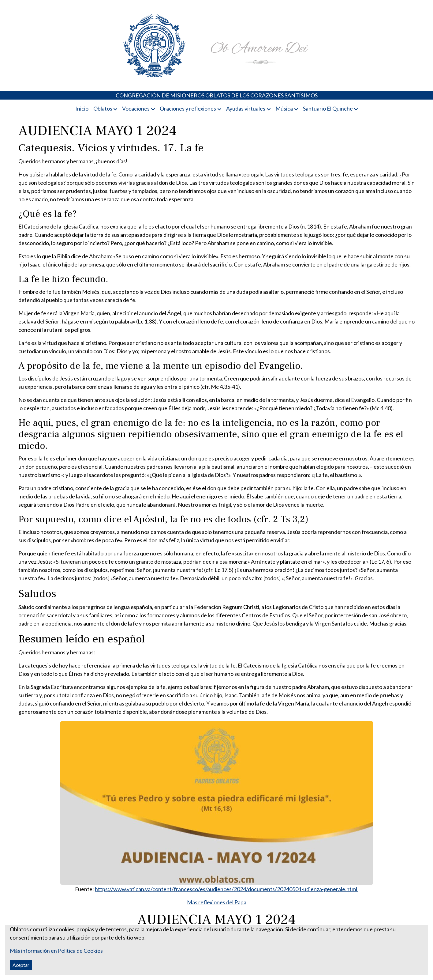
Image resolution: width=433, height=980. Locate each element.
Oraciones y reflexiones (188, 108)
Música (284, 108)
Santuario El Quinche (328, 108)
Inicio (82, 108)
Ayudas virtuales (246, 108)
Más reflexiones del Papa (217, 902)
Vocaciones (136, 108)
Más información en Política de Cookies (56, 951)
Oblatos (103, 108)
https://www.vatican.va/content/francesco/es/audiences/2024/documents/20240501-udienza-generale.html (226, 889)
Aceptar (21, 965)
